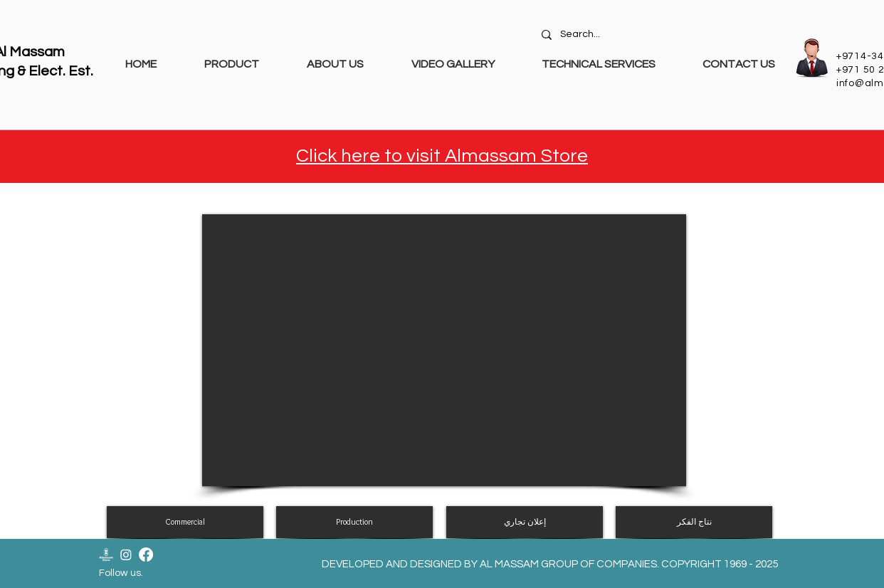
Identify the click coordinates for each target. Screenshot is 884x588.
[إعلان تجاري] (525, 522)
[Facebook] (146, 555)
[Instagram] (126, 555)
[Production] (354, 522)
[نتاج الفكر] (694, 522)
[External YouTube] (444, 350)
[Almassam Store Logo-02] (106, 555)
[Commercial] (185, 522)
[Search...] (660, 35)
